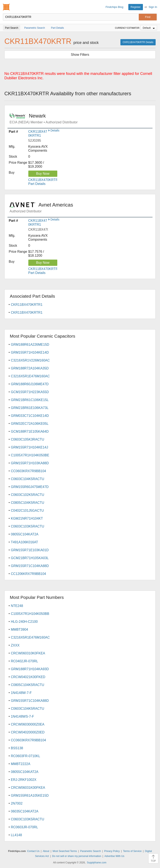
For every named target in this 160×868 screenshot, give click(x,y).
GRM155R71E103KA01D (30, 550)
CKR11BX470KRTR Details (138, 42)
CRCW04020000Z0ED (28, 732)
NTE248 (17, 606)
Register (136, 7)
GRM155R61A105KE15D (30, 796)
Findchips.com (6, 7)
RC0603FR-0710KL (26, 756)
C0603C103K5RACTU (27, 526)
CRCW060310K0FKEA (28, 653)
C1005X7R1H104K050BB (30, 614)
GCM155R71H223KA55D (30, 392)
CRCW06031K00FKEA (28, 788)
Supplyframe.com (97, 863)
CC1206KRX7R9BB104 (28, 574)
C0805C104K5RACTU (27, 503)
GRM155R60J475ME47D (30, 487)
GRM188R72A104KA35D (30, 368)
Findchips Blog (114, 7)
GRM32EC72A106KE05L (30, 424)
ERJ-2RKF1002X (24, 780)
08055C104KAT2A (25, 534)
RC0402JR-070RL (24, 661)
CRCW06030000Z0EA (28, 724)
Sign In (153, 7)
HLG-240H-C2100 (24, 622)
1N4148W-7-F (21, 693)
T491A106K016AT (24, 542)
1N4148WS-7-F (22, 716)
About (46, 851)
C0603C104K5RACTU (27, 479)
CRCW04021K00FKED (28, 677)
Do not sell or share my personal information (77, 856)
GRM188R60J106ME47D (30, 384)
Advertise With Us (114, 856)
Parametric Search (91, 851)
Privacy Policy (112, 851)
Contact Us (33, 851)
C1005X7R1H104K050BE (30, 455)
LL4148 (16, 835)
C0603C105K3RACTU (27, 439)
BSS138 (17, 748)
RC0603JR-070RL (24, 827)
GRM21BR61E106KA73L (30, 408)
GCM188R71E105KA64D (30, 432)
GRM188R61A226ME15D (30, 345)
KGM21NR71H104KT (27, 518)
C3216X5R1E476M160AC (30, 376)
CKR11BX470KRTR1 (27, 305)
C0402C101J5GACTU (27, 511)
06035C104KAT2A (25, 811)
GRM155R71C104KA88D (30, 566)
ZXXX (15, 645)
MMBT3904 (19, 630)
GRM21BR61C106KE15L (30, 400)
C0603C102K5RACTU (27, 495)
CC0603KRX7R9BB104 (28, 471)
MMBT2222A (21, 764)
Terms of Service (132, 851)
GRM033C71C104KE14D (30, 416)
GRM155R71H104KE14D (30, 352)
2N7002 (17, 803)
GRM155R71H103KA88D (30, 463)
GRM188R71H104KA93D (30, 669)
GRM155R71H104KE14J (29, 447)
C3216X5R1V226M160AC (30, 360)
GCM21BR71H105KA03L (30, 558)
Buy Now (43, 174)
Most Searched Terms (65, 851)
